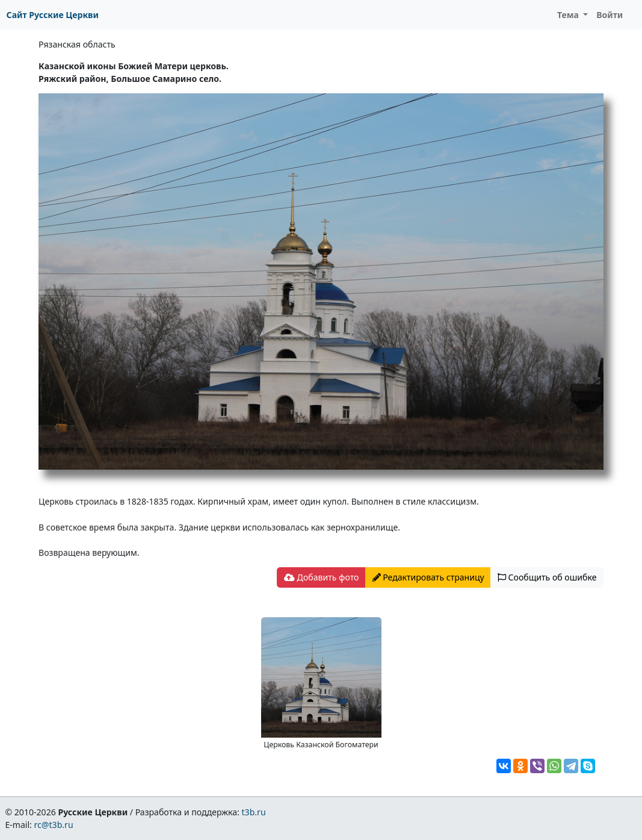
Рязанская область (77, 44)
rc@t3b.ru (54, 825)
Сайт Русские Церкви (53, 15)
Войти (610, 15)
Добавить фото (321, 577)
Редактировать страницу (428, 577)
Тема (569, 15)
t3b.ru (254, 812)
